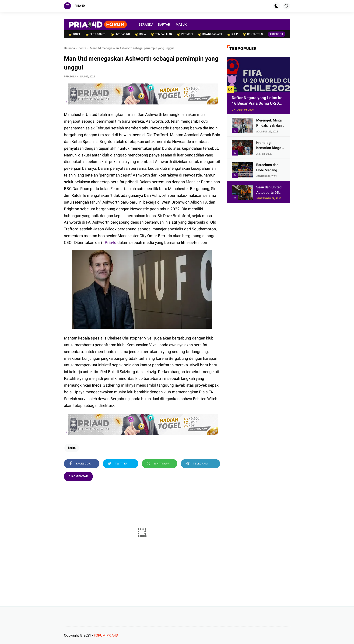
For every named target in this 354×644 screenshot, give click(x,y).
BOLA (141, 34)
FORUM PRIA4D (106, 635)
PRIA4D (80, 6)
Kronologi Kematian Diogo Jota (269, 146)
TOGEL (75, 34)
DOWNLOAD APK (210, 34)
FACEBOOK (277, 34)
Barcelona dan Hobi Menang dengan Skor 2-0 (269, 168)
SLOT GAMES (96, 34)
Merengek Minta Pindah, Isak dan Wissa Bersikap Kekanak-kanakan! (270, 123)
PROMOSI (185, 34)
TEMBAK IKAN (162, 34)
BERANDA (146, 24)
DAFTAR (164, 24)
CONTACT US (253, 34)
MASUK (181, 24)
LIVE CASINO (120, 34)
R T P (233, 34)
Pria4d (110, 242)
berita (82, 48)
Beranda (69, 48)
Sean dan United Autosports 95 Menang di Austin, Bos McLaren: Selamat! (270, 190)
